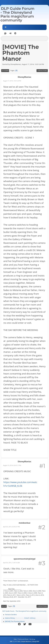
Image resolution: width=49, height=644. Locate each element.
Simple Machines (26, 641)
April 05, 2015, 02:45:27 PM (11, 527)
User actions (42, 70)
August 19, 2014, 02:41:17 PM (12, 465)
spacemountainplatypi (24, 559)
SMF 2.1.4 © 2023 (15, 641)
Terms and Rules (23, 639)
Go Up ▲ (33, 639)
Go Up (4, 606)
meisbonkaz (24, 523)
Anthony (32, 618)
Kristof (27, 618)
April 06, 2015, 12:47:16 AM (11, 563)
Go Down (5, 70)
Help (15, 639)
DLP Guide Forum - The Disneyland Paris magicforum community (17, 14)
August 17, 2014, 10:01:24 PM (12, 81)
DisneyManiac (24, 77)
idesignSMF (36, 641)
